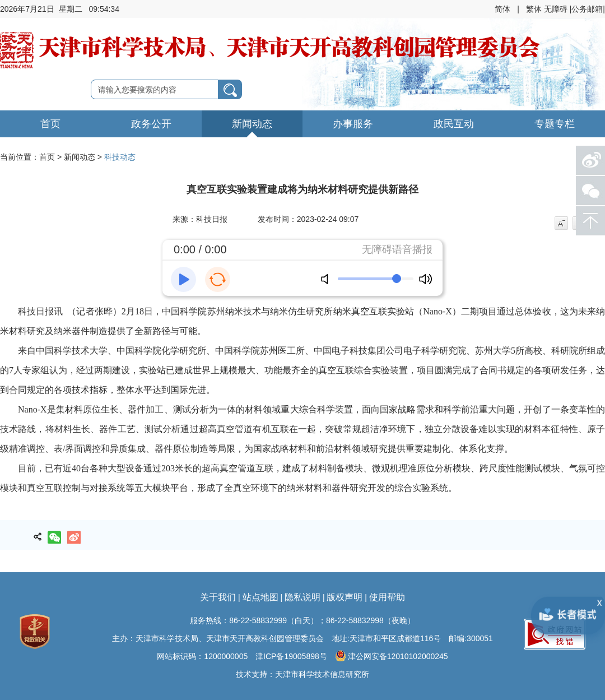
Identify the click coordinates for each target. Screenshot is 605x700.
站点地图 (260, 597)
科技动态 (120, 157)
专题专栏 (555, 124)
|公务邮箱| (587, 9)
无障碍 (556, 9)
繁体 (534, 9)
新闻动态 (252, 124)
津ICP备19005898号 (291, 656)
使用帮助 (387, 597)
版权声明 (345, 597)
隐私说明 (302, 597)
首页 (50, 124)
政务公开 (151, 124)
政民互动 (454, 124)
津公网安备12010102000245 (392, 656)
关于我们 (218, 597)
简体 (502, 9)
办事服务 (353, 124)
